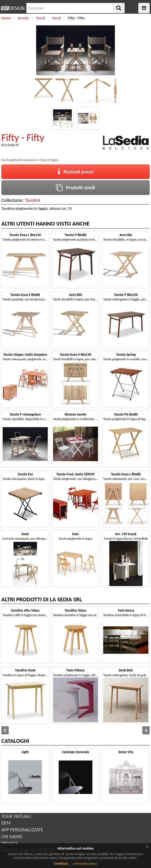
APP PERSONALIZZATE (22, 830)
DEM (6, 823)
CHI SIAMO (12, 837)
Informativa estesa (85, 864)
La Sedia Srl (12, 145)
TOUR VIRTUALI (16, 816)
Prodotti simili (76, 187)
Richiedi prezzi (76, 172)
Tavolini (32, 200)
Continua (61, 863)
